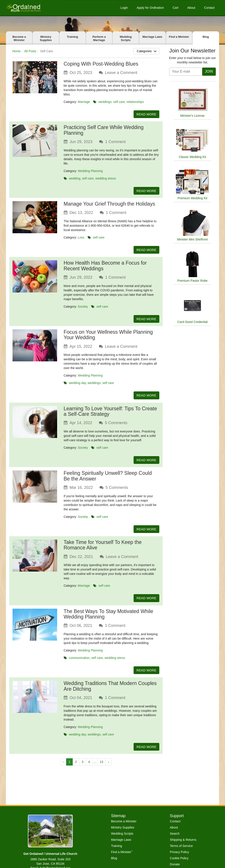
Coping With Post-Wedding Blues (101, 64)
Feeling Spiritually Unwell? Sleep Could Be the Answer (108, 478)
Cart (176, 8)
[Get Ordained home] (23, 8)
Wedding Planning (90, 171)
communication (79, 660)
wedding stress (106, 179)
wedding (74, 179)
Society (83, 307)
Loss (81, 238)
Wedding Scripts (126, 38)
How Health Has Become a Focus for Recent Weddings (105, 267)
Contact (209, 8)
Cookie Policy (179, 858)
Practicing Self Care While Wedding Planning (104, 130)
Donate (175, 864)
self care (119, 102)
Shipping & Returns (183, 840)
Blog (206, 37)
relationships (135, 102)
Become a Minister (19, 38)
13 (102, 765)
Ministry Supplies (46, 38)
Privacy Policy (179, 852)
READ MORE (146, 114)
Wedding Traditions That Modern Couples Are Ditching (110, 689)
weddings (105, 102)
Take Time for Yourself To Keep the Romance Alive (103, 547)
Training (72, 37)
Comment (115, 142)
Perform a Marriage (99, 38)
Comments (116, 425)
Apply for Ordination (150, 8)
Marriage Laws (152, 37)
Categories (147, 51)
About (191, 8)
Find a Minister (179, 37)
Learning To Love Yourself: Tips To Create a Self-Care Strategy (110, 413)
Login (124, 8)
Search (175, 834)
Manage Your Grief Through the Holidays (109, 204)
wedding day (77, 384)
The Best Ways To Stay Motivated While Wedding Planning (109, 617)
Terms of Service (181, 846)
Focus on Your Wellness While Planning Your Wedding (108, 336)
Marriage (84, 102)
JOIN (209, 71)
